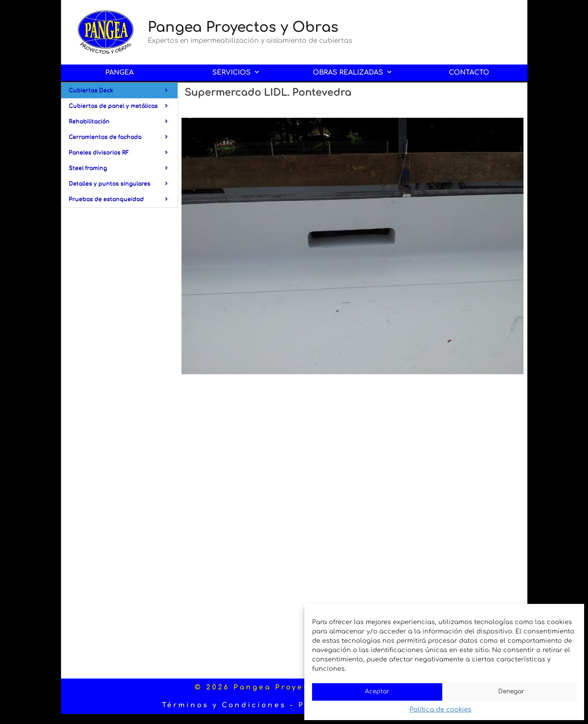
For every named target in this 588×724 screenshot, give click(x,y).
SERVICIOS (242, 73)
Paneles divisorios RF (123, 153)
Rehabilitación (123, 122)
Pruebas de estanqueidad (123, 199)
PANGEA (120, 72)
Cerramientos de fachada (123, 137)
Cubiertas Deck (123, 91)
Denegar (511, 692)
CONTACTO (469, 72)
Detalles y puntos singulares (123, 184)
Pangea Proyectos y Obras (243, 27)
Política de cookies (441, 710)
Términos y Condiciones (224, 705)
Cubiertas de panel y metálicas (123, 106)
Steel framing (123, 168)
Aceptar (377, 692)
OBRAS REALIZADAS (358, 73)
